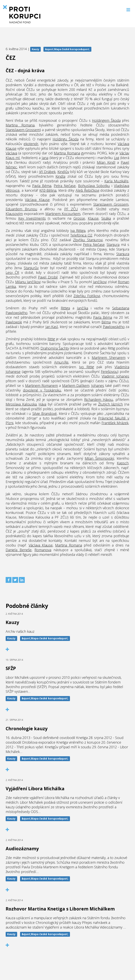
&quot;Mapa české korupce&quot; (67, 49)
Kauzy (35, 49)
